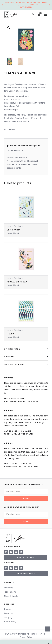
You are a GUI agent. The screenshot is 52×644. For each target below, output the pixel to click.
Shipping (8, 618)
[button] (33, 15)
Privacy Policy (26, 637)
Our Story (9, 588)
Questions (9, 613)
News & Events (11, 596)
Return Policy (10, 622)
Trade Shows (10, 592)
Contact (8, 609)
